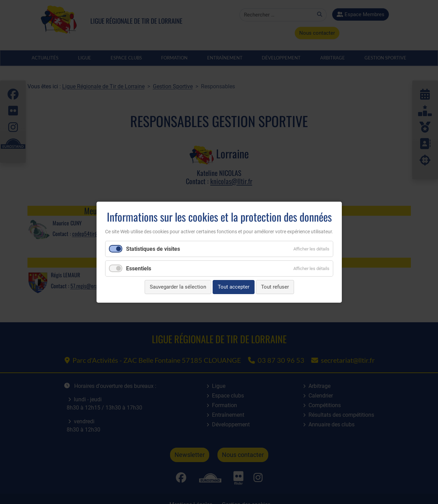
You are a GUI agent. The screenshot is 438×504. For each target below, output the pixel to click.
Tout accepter (233, 287)
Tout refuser (275, 287)
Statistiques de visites (153, 249)
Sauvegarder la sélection (178, 287)
